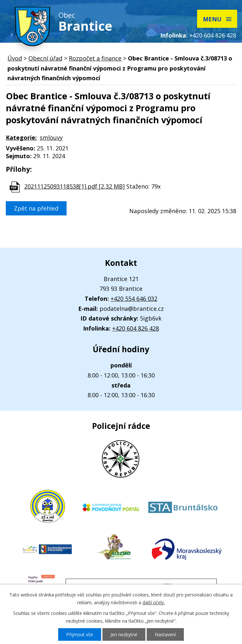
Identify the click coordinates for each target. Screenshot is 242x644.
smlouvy (51, 137)
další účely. (154, 602)
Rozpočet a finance (95, 58)
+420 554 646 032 (134, 299)
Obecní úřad (45, 58)
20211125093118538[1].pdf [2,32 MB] (74, 186)
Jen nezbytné (124, 634)
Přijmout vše (80, 634)
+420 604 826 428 (213, 35)
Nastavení (165, 634)
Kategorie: (21, 137)
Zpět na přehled (36, 208)
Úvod (15, 58)
